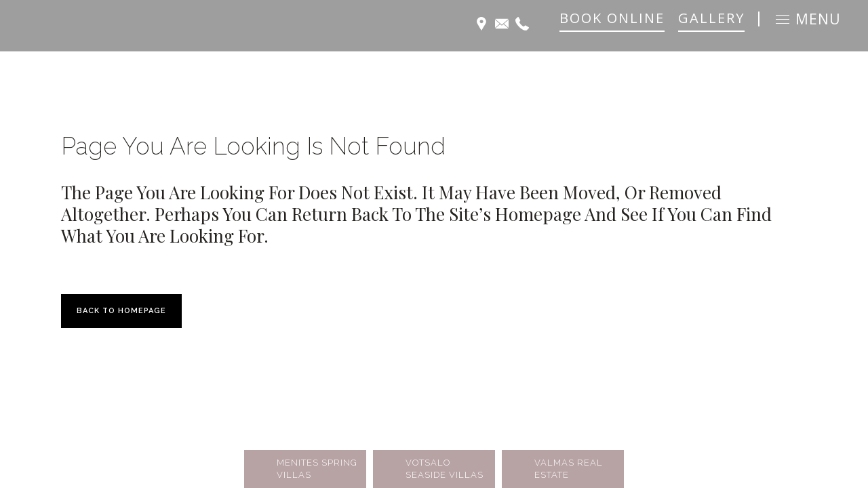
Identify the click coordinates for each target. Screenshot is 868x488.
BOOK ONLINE (612, 18)
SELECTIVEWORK (233, 438)
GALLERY (711, 18)
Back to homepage (121, 311)
